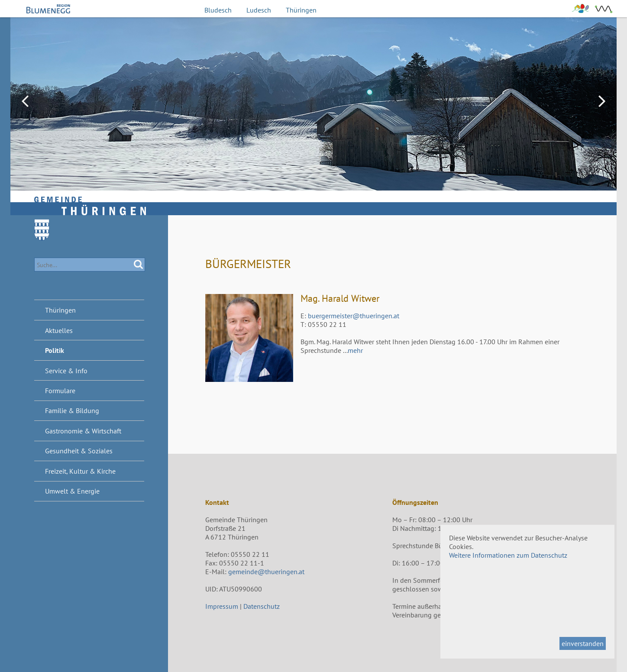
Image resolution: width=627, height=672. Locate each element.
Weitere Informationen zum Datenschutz (508, 555)
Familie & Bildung (72, 410)
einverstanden (583, 643)
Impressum (222, 606)
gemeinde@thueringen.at (266, 572)
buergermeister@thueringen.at (354, 316)
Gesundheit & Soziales (79, 451)
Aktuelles (59, 330)
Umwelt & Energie (72, 491)
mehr (355, 350)
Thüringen (301, 10)
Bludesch (218, 10)
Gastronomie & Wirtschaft (83, 431)
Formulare (60, 391)
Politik (55, 350)
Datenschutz (262, 606)
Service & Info (66, 371)
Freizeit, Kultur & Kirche (80, 471)
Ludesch (259, 10)
